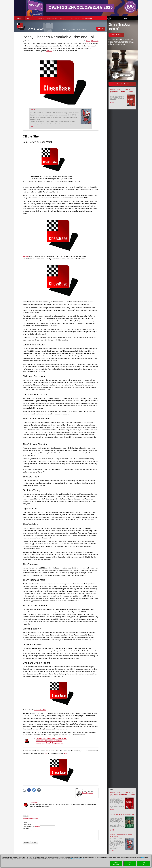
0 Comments (95, 41)
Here (142, 857)
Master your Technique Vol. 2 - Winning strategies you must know (122, 91)
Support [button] (75, 18)
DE (80, 30)
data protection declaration (78, 859)
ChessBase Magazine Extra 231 (122, 815)
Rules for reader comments (30, 819)
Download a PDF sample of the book (49, 741)
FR (86, 30)
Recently (26, 256)
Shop (19, 18)
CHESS (49, 51)
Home (28, 18)
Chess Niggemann (88, 793)
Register (38, 827)
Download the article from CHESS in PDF (51, 739)
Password (27, 825)
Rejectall (130, 863)
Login (125, 18)
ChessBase (34, 803)
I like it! (88, 41)
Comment (26, 828)
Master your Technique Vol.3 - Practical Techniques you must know (122, 794)
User (26, 823)
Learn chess (87, 18)
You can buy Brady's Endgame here (49, 743)
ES (84, 30)
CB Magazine (52, 18)
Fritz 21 (33, 110)
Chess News (35, 29)
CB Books (64, 18)
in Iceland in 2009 (40, 710)
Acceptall (143, 863)
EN (82, 30)
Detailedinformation (116, 863)
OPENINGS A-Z (39, 18)
